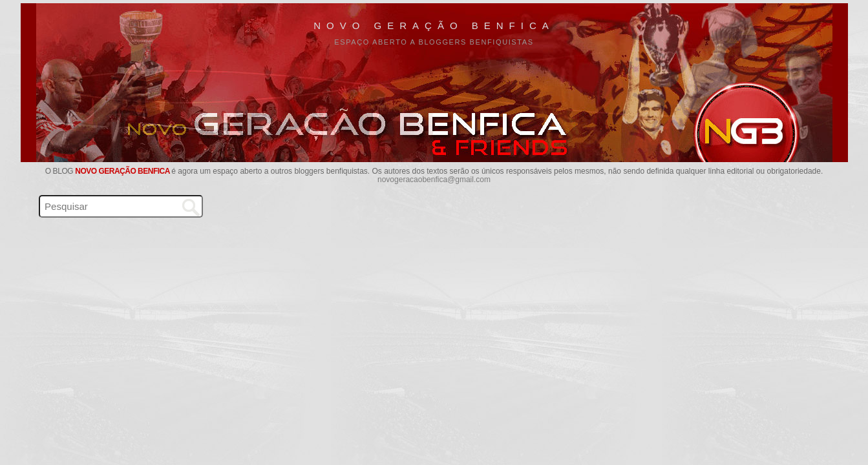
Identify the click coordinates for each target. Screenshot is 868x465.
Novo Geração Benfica (434, 26)
